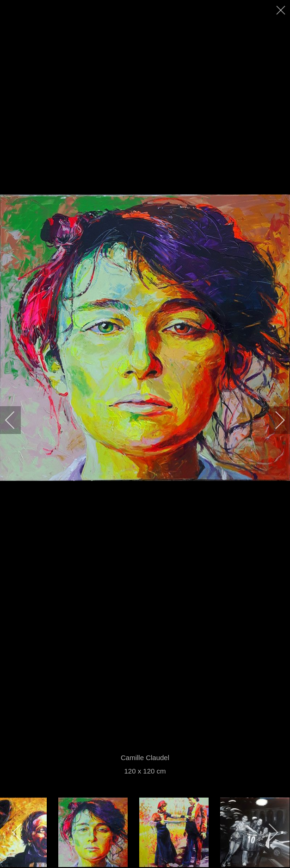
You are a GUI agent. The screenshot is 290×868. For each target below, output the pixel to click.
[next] (274, 420)
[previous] (16, 420)
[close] (282, 10)
